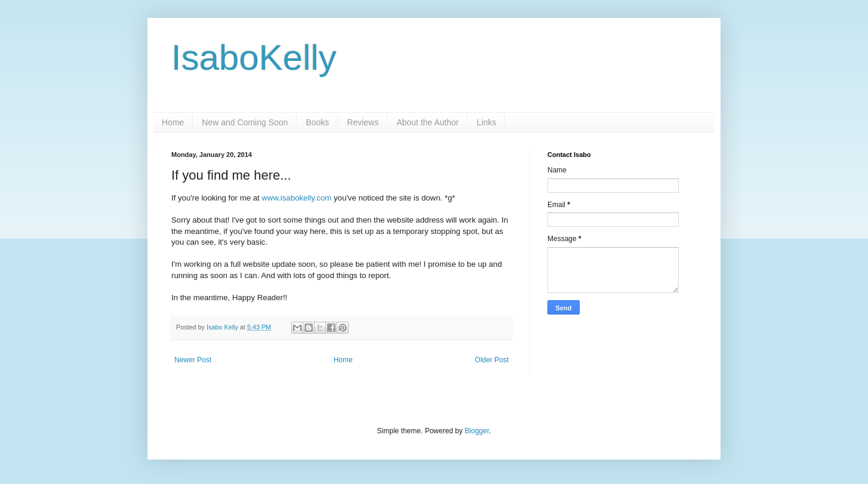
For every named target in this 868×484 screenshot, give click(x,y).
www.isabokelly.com (296, 198)
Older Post (492, 360)
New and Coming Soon (245, 122)
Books (317, 122)
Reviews (363, 122)
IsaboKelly (254, 58)
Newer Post (193, 360)
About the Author (427, 122)
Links (486, 122)
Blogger (477, 431)
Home (173, 122)
